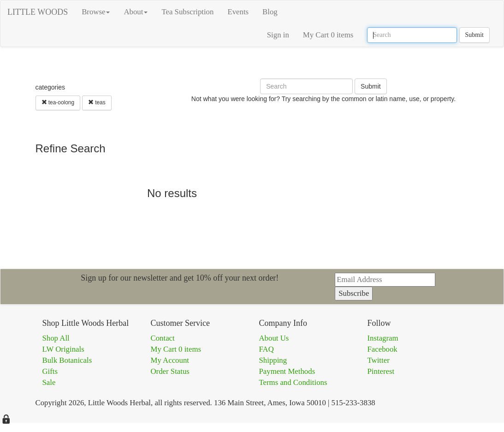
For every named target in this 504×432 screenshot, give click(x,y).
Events (238, 12)
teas (97, 102)
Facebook (382, 349)
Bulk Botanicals (67, 360)
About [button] (136, 12)
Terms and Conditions (293, 382)
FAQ (267, 349)
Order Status (170, 371)
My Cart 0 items (328, 35)
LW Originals (63, 349)
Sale (49, 382)
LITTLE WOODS (38, 12)
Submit (474, 35)
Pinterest (381, 371)
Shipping (273, 360)
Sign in (278, 35)
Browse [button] (96, 12)
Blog (270, 12)
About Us (274, 338)
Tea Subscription (187, 12)
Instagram (383, 338)
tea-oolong (58, 102)
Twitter (379, 360)
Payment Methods (287, 371)
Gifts (50, 371)
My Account (170, 360)
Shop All (56, 338)
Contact (163, 338)
